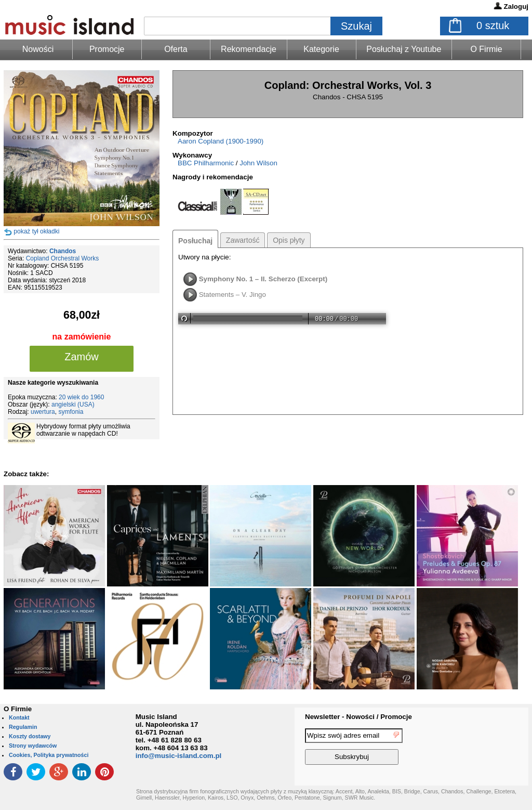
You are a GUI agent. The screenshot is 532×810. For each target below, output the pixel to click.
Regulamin (23, 727)
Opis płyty (289, 240)
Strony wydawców (33, 746)
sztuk (493, 25)
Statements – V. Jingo (232, 295)
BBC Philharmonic (206, 163)
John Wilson (258, 163)
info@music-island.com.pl (179, 756)
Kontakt (19, 717)
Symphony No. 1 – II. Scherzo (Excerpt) (263, 279)
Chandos (63, 251)
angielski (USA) (73, 404)
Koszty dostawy (30, 736)
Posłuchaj (195, 241)
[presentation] (486, 748)
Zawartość (243, 240)
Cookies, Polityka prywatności (49, 755)
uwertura (43, 412)
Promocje (107, 49)
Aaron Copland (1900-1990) (221, 141)
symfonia (71, 412)
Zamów (82, 357)
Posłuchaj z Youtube (404, 49)
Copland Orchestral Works (63, 258)
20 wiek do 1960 (81, 397)
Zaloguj (516, 6)
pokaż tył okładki (36, 231)
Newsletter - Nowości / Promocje (358, 717)
